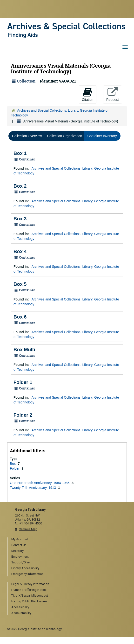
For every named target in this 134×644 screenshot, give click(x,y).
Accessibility (20, 607)
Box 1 (20, 153)
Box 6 (20, 317)
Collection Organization (65, 136)
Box (13, 464)
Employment (20, 557)
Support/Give (20, 562)
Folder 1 (23, 382)
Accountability (21, 613)
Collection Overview (27, 136)
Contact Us (19, 545)
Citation (88, 94)
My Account (20, 539)
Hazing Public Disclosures (29, 601)
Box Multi (24, 350)
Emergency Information (27, 574)
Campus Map (28, 529)
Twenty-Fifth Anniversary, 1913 (33, 488)
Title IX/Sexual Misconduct (30, 596)
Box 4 (20, 251)
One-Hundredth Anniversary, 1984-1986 (40, 483)
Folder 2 (23, 415)
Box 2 (20, 186)
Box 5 (20, 284)
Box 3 (20, 219)
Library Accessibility (25, 568)
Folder (15, 468)
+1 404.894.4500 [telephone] (31, 523)
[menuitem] (69, 540)
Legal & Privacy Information (30, 584)
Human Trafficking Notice (29, 590)
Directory (17, 551)
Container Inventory (102, 136)
